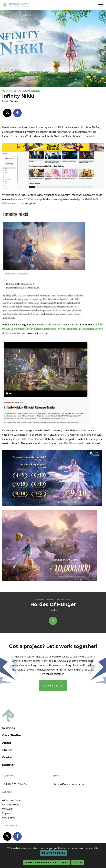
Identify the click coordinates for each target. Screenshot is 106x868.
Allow (77, 862)
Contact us (53, 686)
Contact (8, 757)
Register (8, 765)
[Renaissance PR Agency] (8, 715)
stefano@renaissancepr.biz (69, 784)
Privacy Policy (54, 853)
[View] (53, 621)
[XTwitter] (7, 113)
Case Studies (12, 735)
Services (8, 728)
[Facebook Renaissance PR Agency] (18, 836)
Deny (65, 862)
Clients (7, 750)
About (7, 743)
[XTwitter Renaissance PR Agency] (7, 836)
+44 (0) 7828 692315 (15, 784)
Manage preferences (41, 862)
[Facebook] (18, 113)
